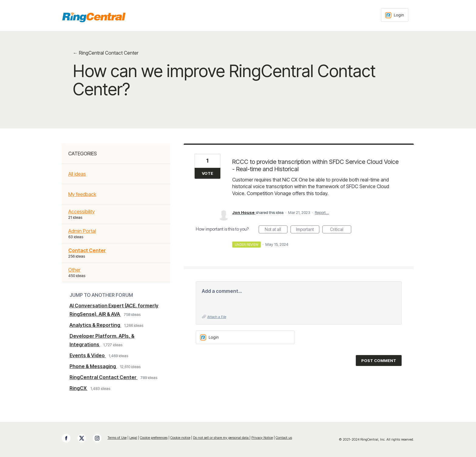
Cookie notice (180, 438)
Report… (322, 212)
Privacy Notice (262, 438)
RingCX (78, 388)
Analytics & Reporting (95, 325)
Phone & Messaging (93, 366)
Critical (341, 230)
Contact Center (87, 250)
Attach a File (217, 317)
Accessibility (82, 212)
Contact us (284, 438)
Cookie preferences (154, 438)
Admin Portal (82, 231)
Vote (207, 173)
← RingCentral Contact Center (106, 53)
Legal (133, 438)
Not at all (276, 230)
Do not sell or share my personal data (221, 438)
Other (74, 270)
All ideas (77, 174)
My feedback (82, 194)
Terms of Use (117, 438)
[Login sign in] (395, 15)
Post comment (379, 361)
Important (308, 230)
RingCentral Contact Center (104, 377)
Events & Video (88, 355)
